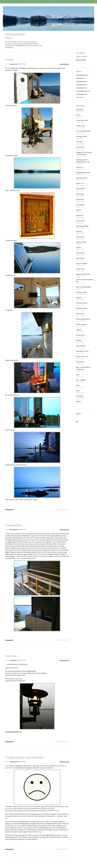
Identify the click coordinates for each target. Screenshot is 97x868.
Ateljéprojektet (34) (81, 88)
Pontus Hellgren (14, 64)
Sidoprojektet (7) (81, 78)
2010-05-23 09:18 (22, 64)
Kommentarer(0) (9, 510)
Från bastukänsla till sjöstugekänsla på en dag (83, 162)
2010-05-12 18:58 (22, 762)
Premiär (10, 60)
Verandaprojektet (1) (82, 81)
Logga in (78, 414)
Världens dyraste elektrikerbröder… (26, 757)
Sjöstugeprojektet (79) (82, 75)
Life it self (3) (80, 97)
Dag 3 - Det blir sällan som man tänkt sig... (83, 369)
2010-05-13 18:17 (22, 660)
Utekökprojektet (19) (82, 94)
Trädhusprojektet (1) (82, 85)
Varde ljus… (12, 656)
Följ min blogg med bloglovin (13, 732)
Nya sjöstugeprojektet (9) (83, 91)
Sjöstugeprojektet (15, 34)
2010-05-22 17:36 (22, 530)
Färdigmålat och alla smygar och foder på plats (84, 154)
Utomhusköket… (15, 525)
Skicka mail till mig (81, 60)
